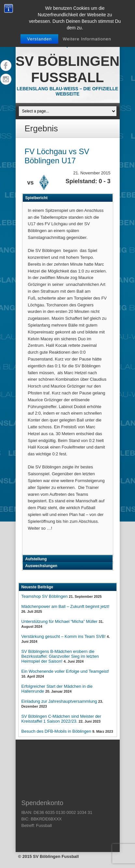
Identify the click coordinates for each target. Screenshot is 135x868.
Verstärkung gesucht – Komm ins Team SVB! (64, 636)
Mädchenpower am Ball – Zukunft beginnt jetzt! (66, 606)
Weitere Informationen (87, 39)
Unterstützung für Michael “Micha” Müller (60, 621)
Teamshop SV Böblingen (45, 596)
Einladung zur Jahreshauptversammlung (59, 701)
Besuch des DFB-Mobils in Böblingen (56, 731)
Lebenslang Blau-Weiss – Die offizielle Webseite (68, 91)
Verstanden (39, 39)
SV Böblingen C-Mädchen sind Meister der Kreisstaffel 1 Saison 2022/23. (61, 719)
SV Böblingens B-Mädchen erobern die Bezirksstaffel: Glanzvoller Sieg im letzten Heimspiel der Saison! (60, 656)
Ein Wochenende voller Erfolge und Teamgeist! (65, 671)
